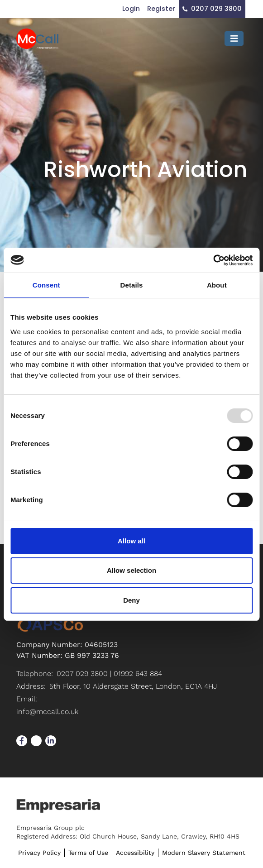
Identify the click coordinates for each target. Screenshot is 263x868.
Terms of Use (88, 853)
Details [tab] (132, 285)
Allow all (131, 541)
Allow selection (131, 570)
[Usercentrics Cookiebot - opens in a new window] (213, 260)
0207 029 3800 (216, 9)
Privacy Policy (39, 853)
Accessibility (135, 853)
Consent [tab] (46, 285)
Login (131, 9)
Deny (131, 600)
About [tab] (217, 285)
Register (161, 9)
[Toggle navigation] (234, 38)
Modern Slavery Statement (204, 853)
